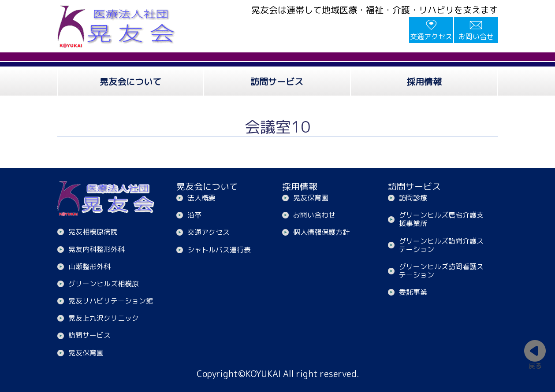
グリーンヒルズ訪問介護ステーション (441, 245)
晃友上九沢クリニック (104, 318)
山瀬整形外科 (89, 266)
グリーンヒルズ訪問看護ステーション (441, 271)
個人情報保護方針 (321, 232)
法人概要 (201, 198)
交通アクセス (431, 37)
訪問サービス (89, 335)
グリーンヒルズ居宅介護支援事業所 (441, 219)
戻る (535, 366)
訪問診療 (413, 198)
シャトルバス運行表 (219, 250)
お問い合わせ (314, 215)
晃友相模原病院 (93, 232)
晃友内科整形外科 (97, 249)
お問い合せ (476, 37)
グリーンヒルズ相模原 (104, 284)
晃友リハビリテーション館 (111, 301)
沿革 (194, 215)
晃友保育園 (86, 353)
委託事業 (413, 292)
